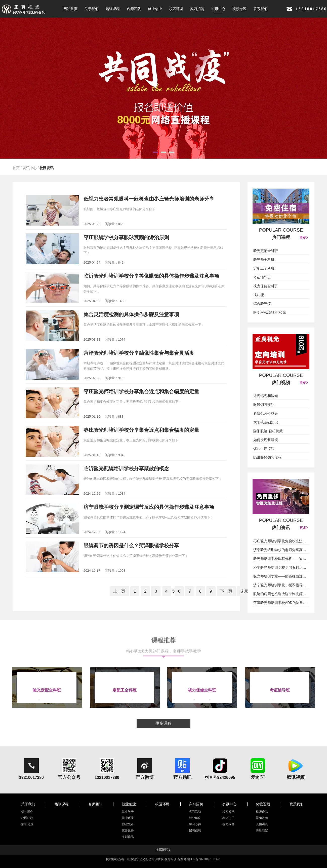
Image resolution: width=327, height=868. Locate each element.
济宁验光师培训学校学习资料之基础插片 (281, 567)
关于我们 (92, 9)
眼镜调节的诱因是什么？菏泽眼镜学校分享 (131, 546)
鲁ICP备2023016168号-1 (204, 859)
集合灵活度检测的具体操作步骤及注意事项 (131, 314)
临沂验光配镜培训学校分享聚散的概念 (126, 468)
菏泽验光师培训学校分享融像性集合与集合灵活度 (139, 353)
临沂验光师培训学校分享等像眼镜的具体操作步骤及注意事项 (151, 276)
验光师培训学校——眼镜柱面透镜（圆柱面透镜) (281, 576)
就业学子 (128, 812)
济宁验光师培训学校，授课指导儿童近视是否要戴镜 (281, 585)
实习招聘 (197, 9)
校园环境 (27, 818)
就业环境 (128, 818)
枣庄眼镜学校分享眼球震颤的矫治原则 (126, 237)
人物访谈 (262, 824)
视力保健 (228, 824)
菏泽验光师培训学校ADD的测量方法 (281, 603)
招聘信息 (195, 830)
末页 (245, 591)
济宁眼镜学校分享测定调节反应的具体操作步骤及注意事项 (149, 507)
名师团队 (134, 9)
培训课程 (113, 9)
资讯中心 (218, 9)
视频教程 (262, 818)
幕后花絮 (262, 830)
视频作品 (262, 812)
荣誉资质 (27, 824)
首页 (16, 168)
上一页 (119, 591)
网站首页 (70, 9)
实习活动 (195, 812)
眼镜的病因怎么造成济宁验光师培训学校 (281, 594)
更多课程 (163, 726)
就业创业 (155, 9)
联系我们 (261, 9)
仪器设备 (128, 830)
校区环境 (176, 9)
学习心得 (195, 824)
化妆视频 (263, 804)
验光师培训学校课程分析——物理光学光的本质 (281, 559)
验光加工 (228, 818)
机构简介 (27, 812)
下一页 (226, 591)
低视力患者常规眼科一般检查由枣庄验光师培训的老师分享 (149, 199)
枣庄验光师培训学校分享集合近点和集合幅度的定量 (141, 391)
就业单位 (195, 818)
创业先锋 (128, 824)
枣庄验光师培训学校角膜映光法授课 (281, 541)
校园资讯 (47, 168)
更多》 (304, 238)
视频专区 (239, 9)
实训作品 (128, 837)
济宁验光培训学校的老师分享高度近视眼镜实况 (281, 550)
